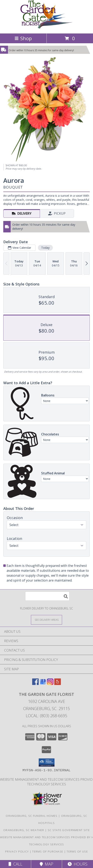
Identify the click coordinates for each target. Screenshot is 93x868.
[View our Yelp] (58, 684)
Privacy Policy (17, 851)
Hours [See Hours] (78, 864)
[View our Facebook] (35, 684)
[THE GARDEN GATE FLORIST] (47, 27)
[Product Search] (47, 596)
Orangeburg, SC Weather (24, 830)
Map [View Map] (46, 864)
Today (45, 248)
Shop (23, 38)
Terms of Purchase (48, 851)
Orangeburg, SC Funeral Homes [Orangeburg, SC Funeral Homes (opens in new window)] (32, 816)
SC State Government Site (69, 830)
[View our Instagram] (50, 684)
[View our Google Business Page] (43, 684)
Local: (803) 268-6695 (46, 716)
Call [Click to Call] (15, 864)
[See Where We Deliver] (46, 620)
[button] (47, 763)
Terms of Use (77, 851)
